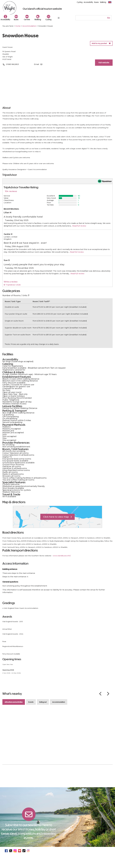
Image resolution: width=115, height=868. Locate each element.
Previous (100, 694)
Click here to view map (56, 517)
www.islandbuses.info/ (62, 556)
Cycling (48, 19)
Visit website (104, 62)
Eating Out (43, 702)
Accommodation (59, 702)
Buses (16, 19)
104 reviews (11, 191)
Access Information (15, 563)
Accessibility (5, 19)
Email (37, 64)
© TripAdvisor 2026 (12, 285)
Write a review (11, 282)
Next (108, 694)
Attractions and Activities (14, 702)
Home (18, 26)
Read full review (79, 226)
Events (31, 702)
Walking (38, 19)
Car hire (27, 19)
